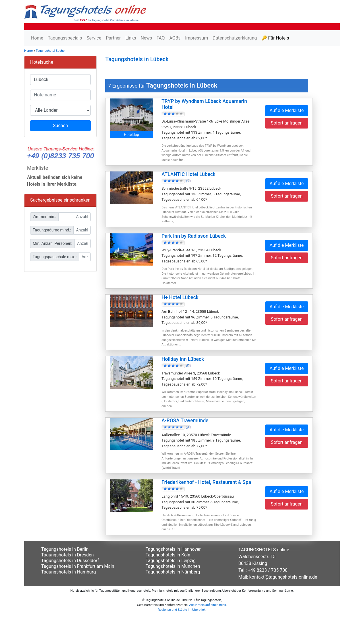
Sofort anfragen (287, 123)
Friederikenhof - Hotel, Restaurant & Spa (206, 482)
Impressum (197, 38)
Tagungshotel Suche (50, 51)
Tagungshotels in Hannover (173, 549)
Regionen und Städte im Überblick (182, 610)
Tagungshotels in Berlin (65, 549)
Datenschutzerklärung (235, 38)
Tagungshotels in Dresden (68, 555)
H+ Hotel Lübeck (180, 297)
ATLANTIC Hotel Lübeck (189, 174)
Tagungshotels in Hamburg (69, 572)
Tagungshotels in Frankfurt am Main (78, 566)
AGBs (175, 38)
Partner (113, 38)
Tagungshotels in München (173, 566)
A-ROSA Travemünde (185, 421)
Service (94, 38)
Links (131, 38)
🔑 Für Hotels (275, 38)
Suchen (60, 126)
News (146, 38)
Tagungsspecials (65, 38)
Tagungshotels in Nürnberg (173, 572)
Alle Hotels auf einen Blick (207, 605)
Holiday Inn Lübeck (183, 359)
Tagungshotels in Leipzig (171, 561)
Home (37, 38)
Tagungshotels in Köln (168, 555)
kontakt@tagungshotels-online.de (283, 577)
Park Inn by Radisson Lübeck (194, 236)
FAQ (161, 38)
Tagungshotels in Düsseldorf (70, 561)
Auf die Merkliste (287, 110)
